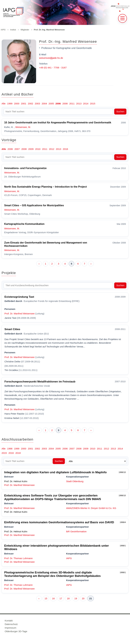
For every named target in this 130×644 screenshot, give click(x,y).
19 (76, 598)
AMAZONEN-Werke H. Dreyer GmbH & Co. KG (91, 508)
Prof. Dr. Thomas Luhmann (18, 558)
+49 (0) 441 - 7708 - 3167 (53, 68)
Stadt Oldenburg (75, 481)
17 (61, 598)
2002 (30, 104)
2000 (17, 104)
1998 (10, 449)
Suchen (120, 111)
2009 (31, 149)
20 (83, 598)
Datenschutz (11, 624)
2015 (93, 104)
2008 (65, 104)
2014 (86, 104)
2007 (17, 149)
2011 (72, 104)
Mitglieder (25, 30)
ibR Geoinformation (76, 531)
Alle (4, 104)
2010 (38, 149)
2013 (79, 104)
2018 (18, 453)
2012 (52, 149)
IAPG (3, 30)
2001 (24, 104)
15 (46, 598)
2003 (37, 104)
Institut (13, 30)
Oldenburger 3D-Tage (16, 631)
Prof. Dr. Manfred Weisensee (20, 314)
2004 (44, 104)
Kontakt (9, 621)
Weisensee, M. (23, 127)
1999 (10, 104)
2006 (58, 104)
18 (68, 598)
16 (53, 598)
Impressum (10, 628)
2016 (65, 149)
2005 (51, 104)
